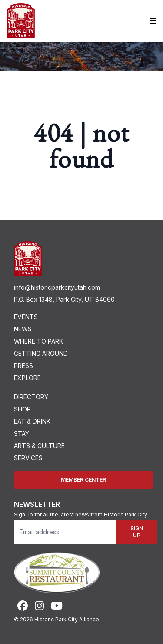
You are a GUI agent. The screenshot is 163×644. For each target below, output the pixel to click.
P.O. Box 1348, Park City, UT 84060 (64, 299)
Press (23, 366)
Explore (27, 378)
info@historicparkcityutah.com (57, 287)
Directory (31, 397)
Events (26, 317)
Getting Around (41, 353)
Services (28, 458)
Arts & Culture (39, 446)
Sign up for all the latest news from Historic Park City (81, 514)
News (23, 329)
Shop (22, 409)
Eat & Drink (32, 421)
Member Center (83, 480)
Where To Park (38, 341)
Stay (22, 433)
